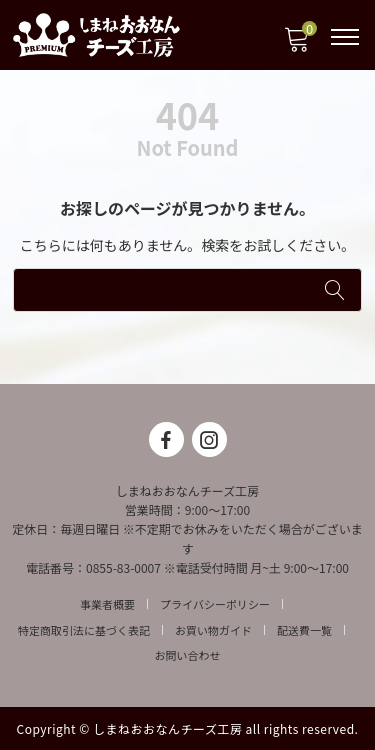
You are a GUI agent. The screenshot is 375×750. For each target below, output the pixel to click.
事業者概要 (107, 604)
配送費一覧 (304, 630)
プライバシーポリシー (215, 604)
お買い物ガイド (213, 630)
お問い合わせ (188, 655)
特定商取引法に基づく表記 (84, 630)
